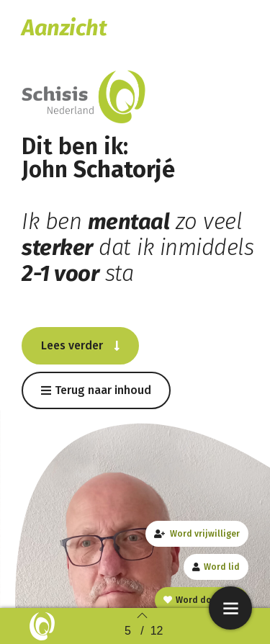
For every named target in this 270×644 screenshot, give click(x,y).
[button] (80, 346)
